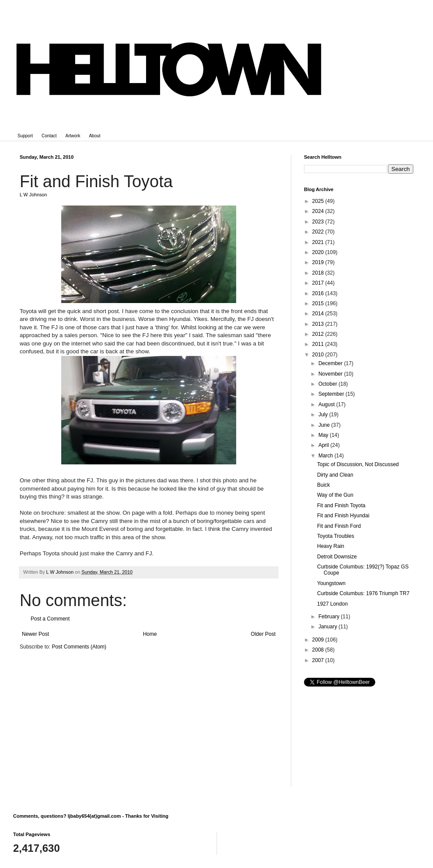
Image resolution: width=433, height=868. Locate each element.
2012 (319, 334)
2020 (319, 252)
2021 (319, 242)
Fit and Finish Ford (339, 526)
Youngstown (331, 583)
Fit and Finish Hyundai (343, 516)
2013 (319, 324)
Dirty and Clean (335, 475)
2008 (319, 650)
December (331, 363)
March (326, 456)
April (324, 445)
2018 (319, 273)
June (325, 425)
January (328, 627)
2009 (319, 640)
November (331, 374)
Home (150, 634)
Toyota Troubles (336, 536)
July (324, 415)
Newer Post (35, 634)
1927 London (332, 604)
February (330, 617)
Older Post (263, 634)
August (327, 404)
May (324, 435)
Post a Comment (50, 619)
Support (25, 136)
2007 (319, 660)
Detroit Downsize (337, 557)
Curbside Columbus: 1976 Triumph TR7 (363, 593)
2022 (319, 232)
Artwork (73, 136)
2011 (319, 344)
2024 (319, 211)
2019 (319, 262)
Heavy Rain (331, 546)
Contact (49, 136)
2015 (319, 303)
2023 (319, 222)
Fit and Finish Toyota (341, 505)
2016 (319, 293)
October (328, 384)
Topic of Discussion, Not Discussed (358, 464)
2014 (319, 314)
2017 (319, 283)
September (332, 394)
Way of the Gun (335, 495)
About (94, 136)
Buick (323, 485)
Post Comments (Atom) (79, 647)
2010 (319, 355)
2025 (319, 201)
